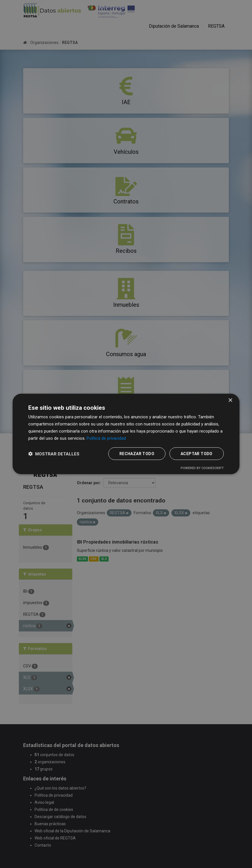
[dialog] (126, 434)
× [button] (230, 400)
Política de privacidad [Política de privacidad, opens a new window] (106, 438)
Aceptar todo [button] (197, 454)
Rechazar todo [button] (137, 454)
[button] (54, 454)
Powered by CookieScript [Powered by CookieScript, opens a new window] (202, 468)
